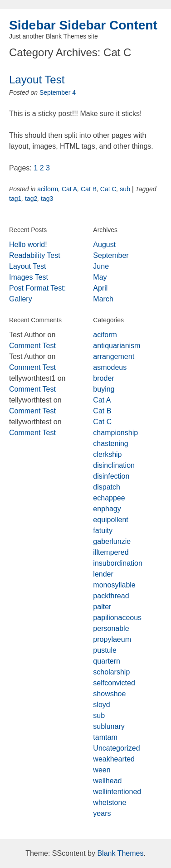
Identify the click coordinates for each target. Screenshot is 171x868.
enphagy (107, 509)
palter (102, 607)
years (102, 813)
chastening (110, 444)
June (101, 266)
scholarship (111, 672)
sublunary (109, 726)
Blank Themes (120, 853)
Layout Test (37, 80)
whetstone (110, 803)
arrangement (114, 356)
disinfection (111, 476)
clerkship (107, 454)
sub (125, 189)
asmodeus (110, 367)
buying (104, 389)
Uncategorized (116, 748)
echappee (109, 498)
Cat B (89, 189)
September (111, 255)
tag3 (47, 199)
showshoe (109, 694)
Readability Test (35, 255)
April (100, 288)
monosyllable (114, 585)
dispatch (107, 487)
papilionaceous (117, 618)
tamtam (105, 737)
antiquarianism (117, 346)
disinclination (114, 465)
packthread (111, 596)
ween (102, 770)
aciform (48, 189)
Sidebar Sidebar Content (83, 25)
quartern (107, 661)
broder (103, 378)
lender (103, 574)
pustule (105, 650)
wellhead (107, 781)
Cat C (108, 189)
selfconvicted (114, 683)
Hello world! (28, 245)
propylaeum (112, 639)
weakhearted (114, 759)
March (103, 299)
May (100, 277)
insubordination (118, 563)
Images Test (29, 277)
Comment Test (32, 346)
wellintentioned (117, 792)
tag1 (15, 199)
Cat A (69, 189)
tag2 (31, 199)
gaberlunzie (112, 541)
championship (115, 433)
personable (111, 628)
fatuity (103, 531)
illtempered (111, 552)
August (104, 245)
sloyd (101, 705)
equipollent (110, 520)
